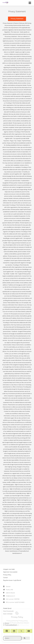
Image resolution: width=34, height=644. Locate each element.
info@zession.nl (10, 596)
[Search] (25, 638)
